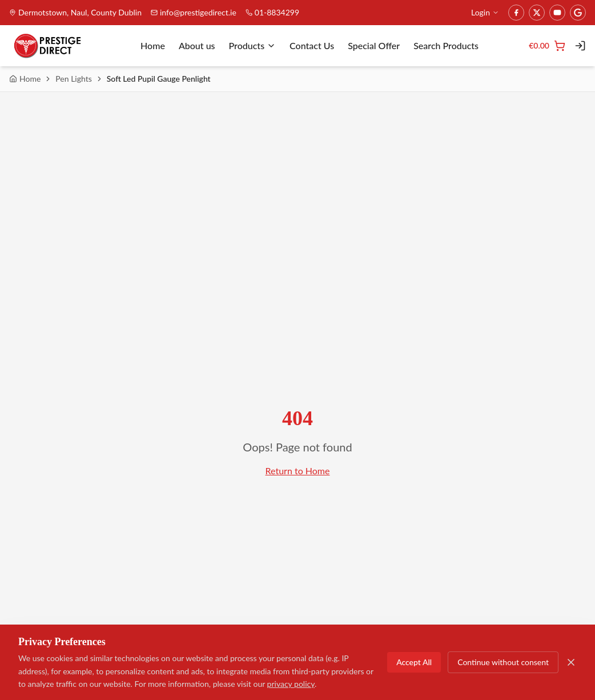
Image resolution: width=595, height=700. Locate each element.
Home (153, 45)
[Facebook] (516, 13)
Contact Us (312, 45)
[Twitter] (537, 13)
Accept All (414, 662)
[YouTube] (557, 13)
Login (485, 12)
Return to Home (298, 471)
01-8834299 (272, 12)
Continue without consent (503, 662)
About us (197, 45)
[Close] (571, 662)
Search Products (446, 45)
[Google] (578, 13)
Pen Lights (73, 79)
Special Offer (374, 45)
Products (253, 45)
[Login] (580, 46)
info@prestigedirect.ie (194, 12)
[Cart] (547, 46)
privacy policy (291, 684)
